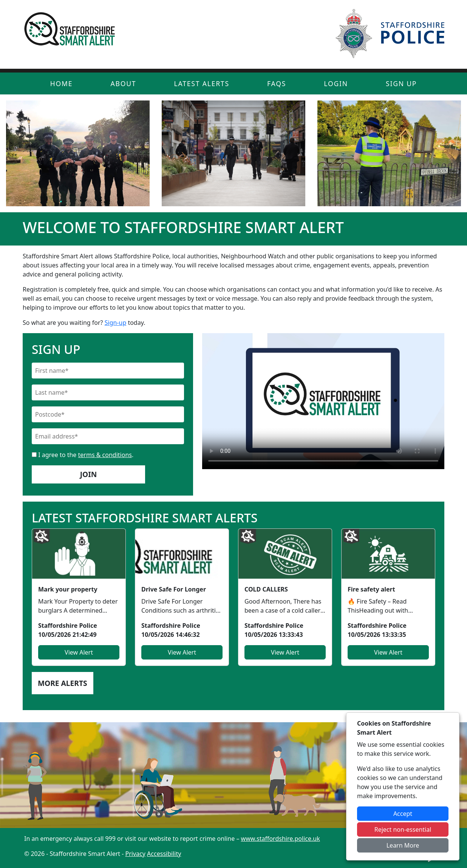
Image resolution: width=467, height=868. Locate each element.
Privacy (135, 854)
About (123, 83)
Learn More (403, 845)
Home (62, 83)
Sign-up (116, 323)
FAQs (277, 83)
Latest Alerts (202, 83)
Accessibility (164, 854)
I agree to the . (83, 455)
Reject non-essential (403, 829)
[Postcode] (108, 414)
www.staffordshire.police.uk (281, 839)
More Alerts (63, 683)
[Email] (108, 436)
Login (336, 83)
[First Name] (108, 371)
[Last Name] (108, 392)
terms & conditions (105, 455)
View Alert (79, 652)
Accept (403, 814)
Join (89, 474)
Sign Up (401, 83)
